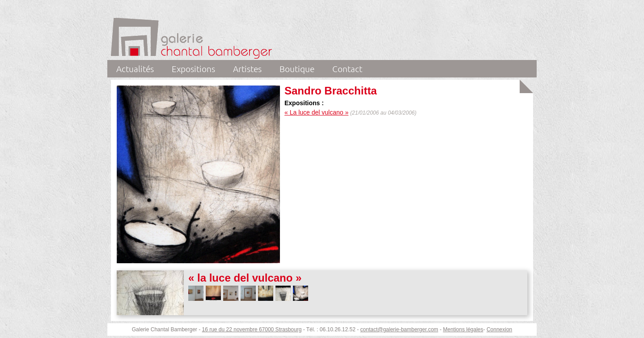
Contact (347, 68)
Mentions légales (463, 329)
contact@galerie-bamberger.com (399, 329)
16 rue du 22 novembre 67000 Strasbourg (252, 329)
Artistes (247, 68)
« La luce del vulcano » (316, 112)
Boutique (297, 68)
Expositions (193, 68)
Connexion (499, 329)
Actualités (135, 68)
